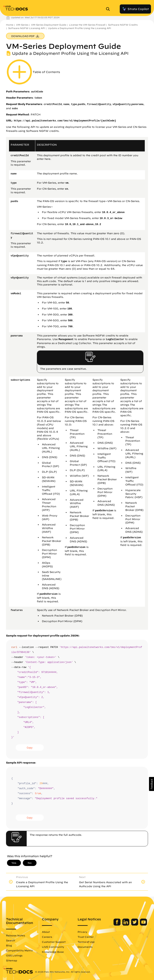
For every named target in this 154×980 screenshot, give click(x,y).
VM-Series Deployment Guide (49, 25)
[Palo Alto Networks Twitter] (135, 925)
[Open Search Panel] (109, 9)
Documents (85, 947)
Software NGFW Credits (123, 25)
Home (10, 25)
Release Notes (16, 935)
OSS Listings (14, 955)
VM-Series (22, 25)
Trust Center (86, 937)
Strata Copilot (135, 9)
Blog (9, 945)
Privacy (83, 932)
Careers (47, 937)
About (46, 932)
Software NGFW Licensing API (27, 28)
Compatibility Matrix (19, 950)
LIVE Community (53, 947)
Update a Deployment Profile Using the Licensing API (80, 28)
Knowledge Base (53, 952)
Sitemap (12, 960)
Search (11, 940)
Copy (30, 748)
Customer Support (54, 942)
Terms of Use (86, 942)
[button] (151, 784)
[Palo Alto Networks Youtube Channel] (143, 925)
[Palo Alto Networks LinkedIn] (126, 925)
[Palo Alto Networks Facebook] (117, 925)
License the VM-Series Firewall (87, 25)
